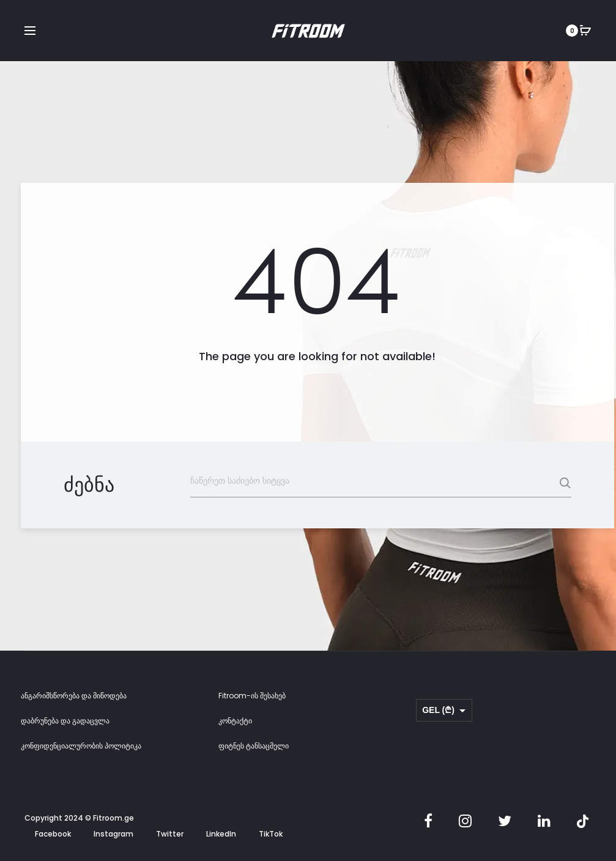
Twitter (170, 834)
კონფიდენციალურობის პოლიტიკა (81, 746)
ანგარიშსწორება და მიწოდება (74, 696)
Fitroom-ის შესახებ (252, 696)
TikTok (271, 834)
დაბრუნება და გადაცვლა (65, 721)
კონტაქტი (235, 721)
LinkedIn (221, 834)
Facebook (53, 834)
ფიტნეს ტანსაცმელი (254, 746)
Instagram (113, 834)
